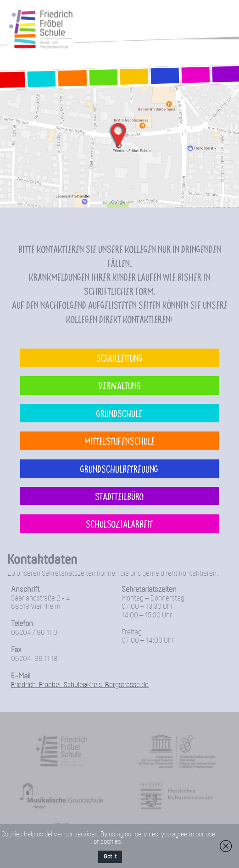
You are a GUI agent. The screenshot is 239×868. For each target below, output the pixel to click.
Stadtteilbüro (119, 496)
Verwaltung (119, 385)
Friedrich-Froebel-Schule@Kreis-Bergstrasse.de (80, 685)
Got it (110, 857)
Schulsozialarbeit (119, 524)
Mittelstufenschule (119, 441)
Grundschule (119, 413)
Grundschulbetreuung (119, 469)
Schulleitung (119, 358)
